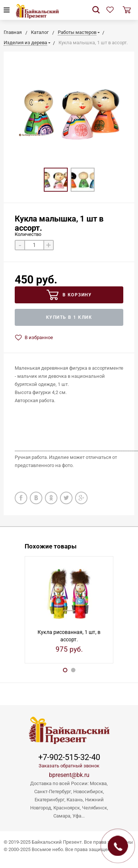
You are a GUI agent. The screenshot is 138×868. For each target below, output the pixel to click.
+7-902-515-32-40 (69, 757)
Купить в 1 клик (69, 317)
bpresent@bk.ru (69, 775)
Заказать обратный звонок (69, 766)
